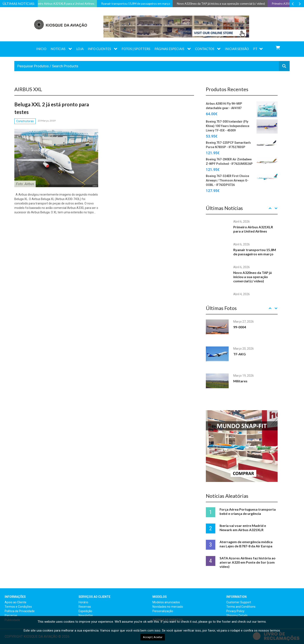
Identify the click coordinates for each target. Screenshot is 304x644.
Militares (240, 381)
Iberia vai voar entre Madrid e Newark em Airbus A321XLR (243, 528)
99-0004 (240, 327)
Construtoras (25, 121)
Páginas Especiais (169, 49)
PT (255, 49)
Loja (80, 49)
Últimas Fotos (221, 308)
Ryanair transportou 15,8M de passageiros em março (255, 252)
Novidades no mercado (168, 607)
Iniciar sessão (237, 49)
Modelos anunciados (166, 602)
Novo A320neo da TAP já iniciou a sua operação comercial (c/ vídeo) (252, 277)
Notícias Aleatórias (227, 496)
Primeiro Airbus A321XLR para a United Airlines (253, 229)
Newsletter (86, 616)
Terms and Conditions (241, 607)
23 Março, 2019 (47, 121)
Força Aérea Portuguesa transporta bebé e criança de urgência (248, 511)
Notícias (58, 49)
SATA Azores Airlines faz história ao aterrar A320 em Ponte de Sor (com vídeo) (248, 562)
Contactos (205, 49)
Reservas (85, 607)
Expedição (85, 611)
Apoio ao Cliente (16, 602)
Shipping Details (237, 616)
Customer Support (239, 602)
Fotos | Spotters (136, 49)
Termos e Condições (18, 607)
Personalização (163, 611)
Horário (83, 602)
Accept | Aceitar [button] (153, 637)
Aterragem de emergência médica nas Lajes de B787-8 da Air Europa (246, 544)
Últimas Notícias (224, 208)
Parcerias (11, 616)
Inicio (41, 49)
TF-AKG (240, 354)
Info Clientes (99, 49)
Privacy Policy (235, 611)
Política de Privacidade (20, 611)
